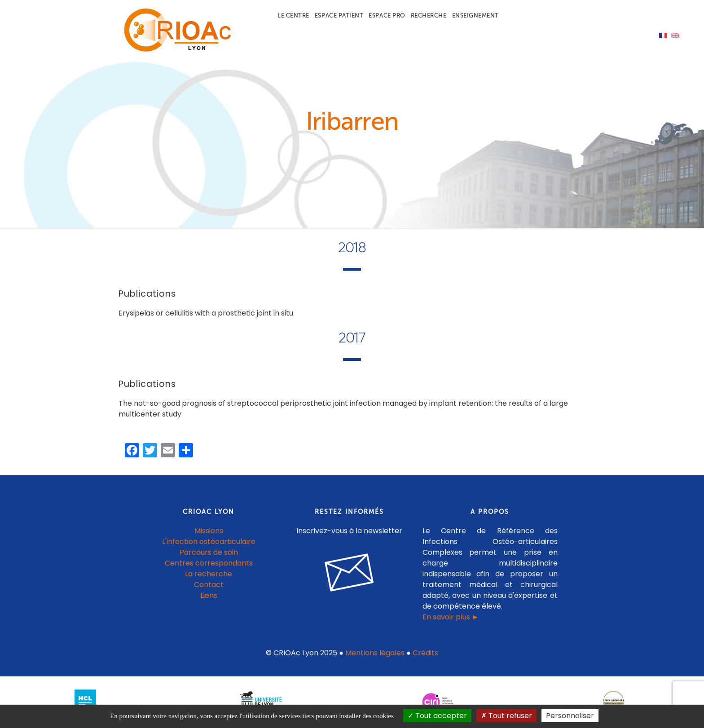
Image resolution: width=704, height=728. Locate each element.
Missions (209, 531)
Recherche (429, 15)
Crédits (425, 653)
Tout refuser (506, 716)
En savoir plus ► (451, 617)
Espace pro (387, 15)
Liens (209, 595)
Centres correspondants (209, 563)
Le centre (293, 15)
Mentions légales (375, 653)
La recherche (209, 574)
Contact (209, 585)
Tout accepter (437, 716)
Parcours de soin (209, 552)
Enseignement (475, 15)
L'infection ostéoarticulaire (209, 542)
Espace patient (339, 15)
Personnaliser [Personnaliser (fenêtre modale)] (570, 716)
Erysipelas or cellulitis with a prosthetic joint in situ (206, 313)
